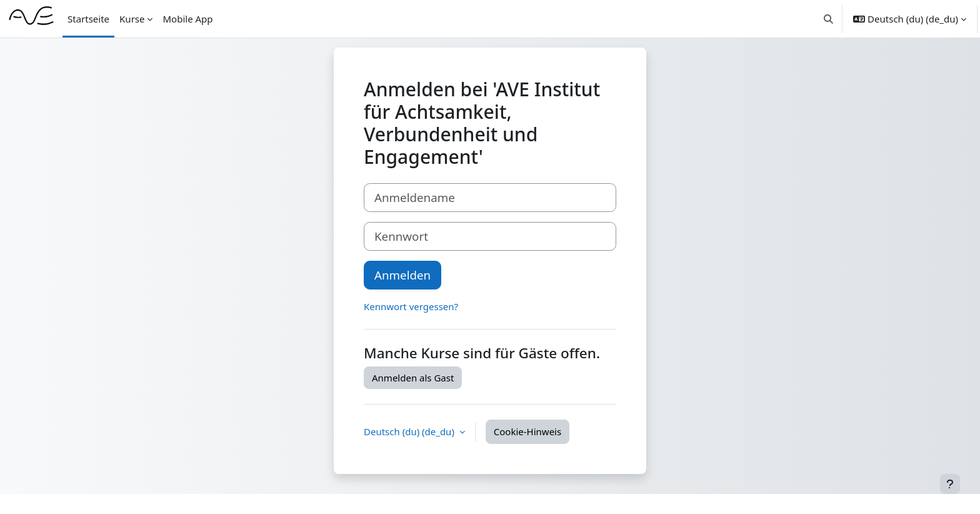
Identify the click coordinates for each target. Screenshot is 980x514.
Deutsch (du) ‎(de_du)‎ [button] (410, 431)
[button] (829, 19)
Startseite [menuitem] (88, 19)
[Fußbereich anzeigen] (950, 484)
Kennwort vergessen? (411, 306)
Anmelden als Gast (413, 378)
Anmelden (402, 275)
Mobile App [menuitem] (187, 19)
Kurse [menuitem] (132, 19)
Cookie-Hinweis (527, 431)
